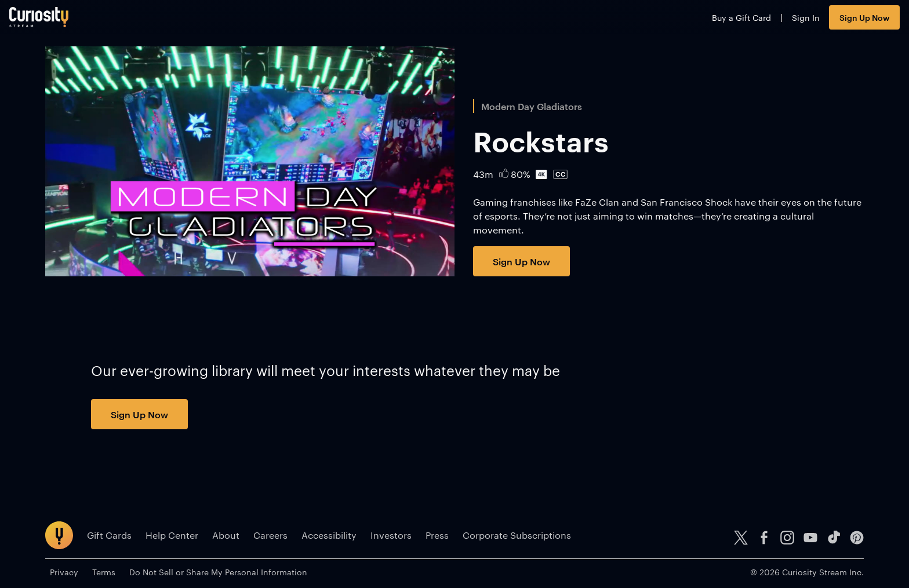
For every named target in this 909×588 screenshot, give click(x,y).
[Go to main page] (75, 22)
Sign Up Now (828, 22)
